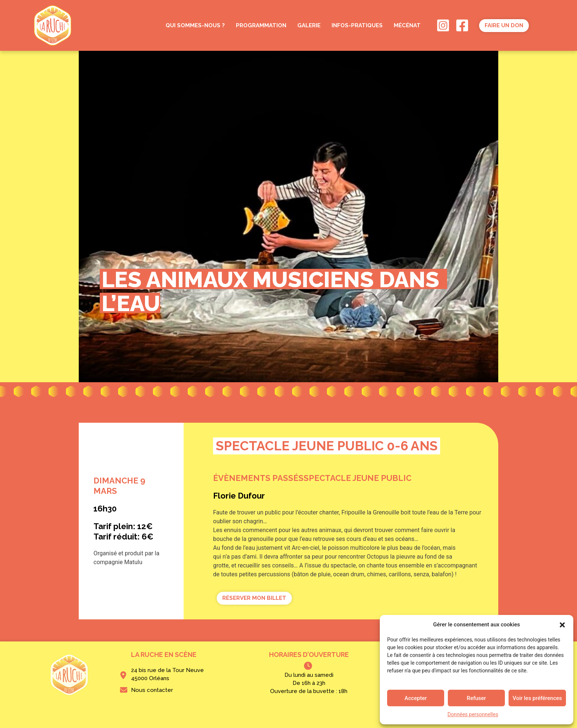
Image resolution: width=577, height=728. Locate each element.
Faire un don (504, 25)
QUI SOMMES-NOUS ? (195, 25)
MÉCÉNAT (407, 25)
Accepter (415, 698)
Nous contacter (152, 690)
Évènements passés (258, 478)
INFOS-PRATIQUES (357, 25)
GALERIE (309, 25)
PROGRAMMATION (261, 25)
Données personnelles (473, 714)
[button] (562, 625)
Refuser (476, 698)
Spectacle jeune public (357, 478)
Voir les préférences (537, 698)
